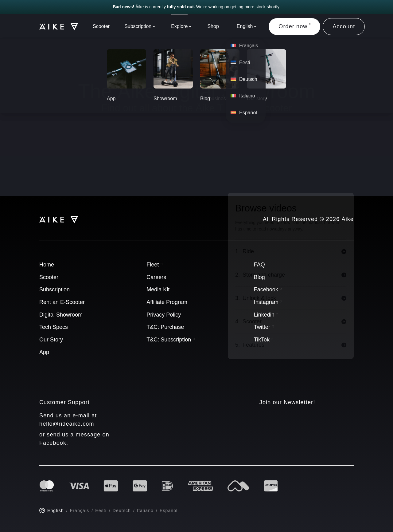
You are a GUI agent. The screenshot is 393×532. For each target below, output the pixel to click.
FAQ (259, 265)
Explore (179, 26)
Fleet (154, 265)
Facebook (268, 290)
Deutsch (122, 510)
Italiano (145, 510)
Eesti (101, 510)
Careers (156, 277)
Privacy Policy (164, 315)
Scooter (101, 26)
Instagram (268, 302)
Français (80, 510)
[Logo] (56, 27)
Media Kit (158, 290)
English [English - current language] (56, 510)
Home (47, 265)
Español (169, 510)
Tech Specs (54, 327)
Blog (259, 277)
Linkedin (266, 315)
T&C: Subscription (171, 340)
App (44, 352)
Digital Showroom (61, 315)
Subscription (138, 26)
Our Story (51, 340)
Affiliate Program (167, 302)
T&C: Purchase (165, 327)
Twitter (264, 327)
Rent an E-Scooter (62, 302)
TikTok (264, 340)
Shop (213, 26)
